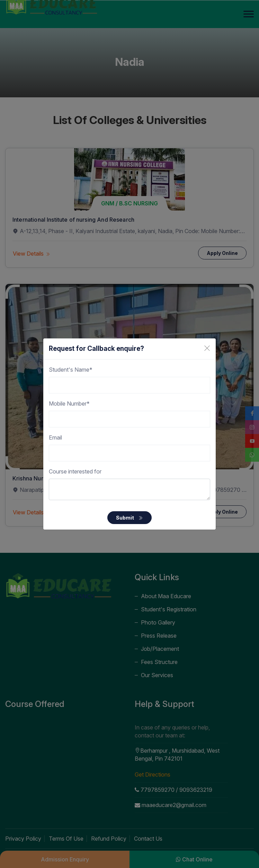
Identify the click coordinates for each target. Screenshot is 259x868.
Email (55, 437)
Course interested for (75, 471)
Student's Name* (71, 370)
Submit (129, 518)
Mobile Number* (69, 404)
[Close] (207, 348)
